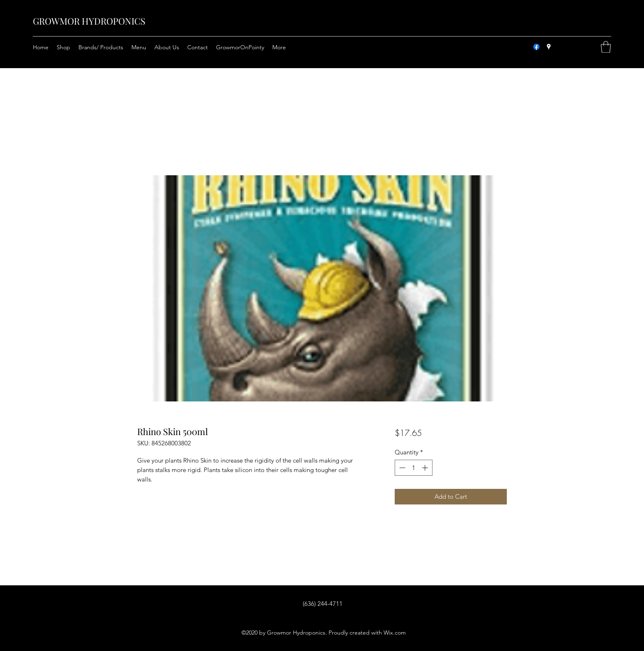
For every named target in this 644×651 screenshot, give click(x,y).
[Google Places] (549, 47)
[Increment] (426, 468)
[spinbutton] (413, 468)
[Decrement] (401, 468)
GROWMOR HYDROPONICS (89, 21)
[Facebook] (536, 47)
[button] (606, 47)
